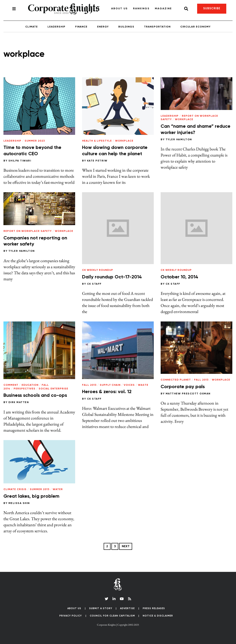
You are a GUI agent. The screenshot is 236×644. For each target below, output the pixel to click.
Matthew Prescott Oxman (188, 394)
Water (58, 489)
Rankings (141, 9)
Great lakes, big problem (31, 496)
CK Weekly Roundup (98, 270)
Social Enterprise (53, 389)
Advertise (127, 608)
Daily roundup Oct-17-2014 (112, 277)
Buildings (126, 27)
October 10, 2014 (179, 277)
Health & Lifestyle (97, 141)
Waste (143, 385)
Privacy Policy (71, 616)
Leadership (56, 27)
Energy (103, 27)
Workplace (124, 141)
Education (30, 385)
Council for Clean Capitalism (112, 616)
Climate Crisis (15, 489)
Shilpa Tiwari (20, 161)
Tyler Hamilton (179, 140)
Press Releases (154, 608)
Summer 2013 (40, 489)
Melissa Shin (19, 503)
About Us (120, 9)
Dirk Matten (19, 402)
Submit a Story (101, 608)
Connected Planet (176, 380)
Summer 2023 (35, 141)
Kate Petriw (97, 161)
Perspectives (25, 389)
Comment (11, 385)
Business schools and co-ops (35, 395)
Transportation (157, 27)
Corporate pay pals (183, 387)
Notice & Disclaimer (158, 616)
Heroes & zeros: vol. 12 (107, 392)
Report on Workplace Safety (28, 231)
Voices (129, 385)
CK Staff (94, 284)
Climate (32, 27)
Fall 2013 (89, 385)
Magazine (163, 9)
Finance (81, 27)
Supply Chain (110, 385)
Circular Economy (195, 27)
